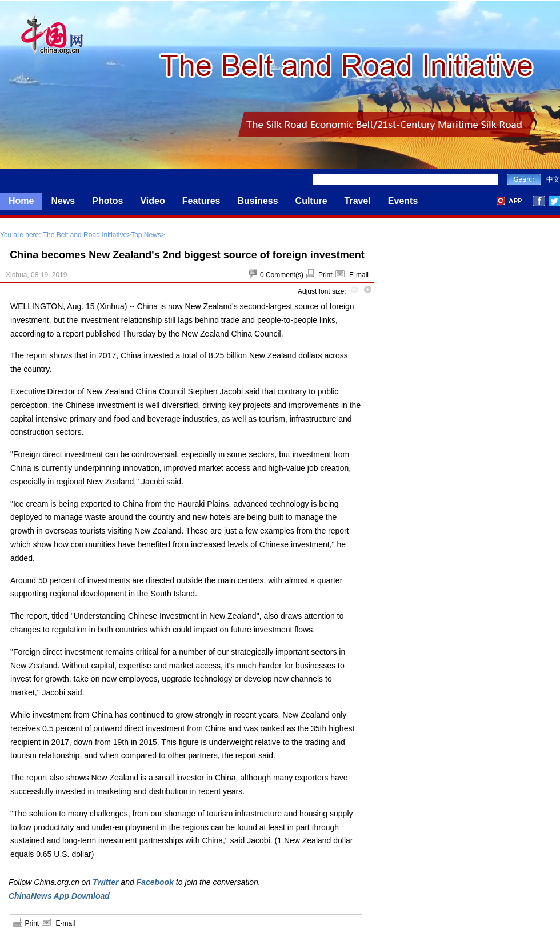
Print (325, 275)
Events (403, 201)
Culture (311, 201)
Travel (358, 201)
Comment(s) (285, 275)
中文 (553, 179)
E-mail (359, 275)
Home (21, 201)
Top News (146, 235)
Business (257, 201)
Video (152, 201)
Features (201, 201)
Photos (107, 201)
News (63, 201)
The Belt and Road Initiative (85, 235)
